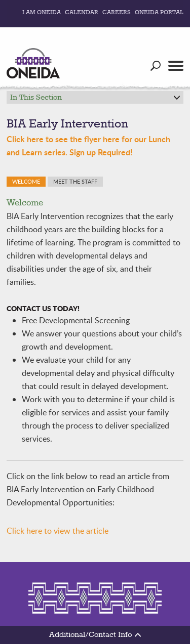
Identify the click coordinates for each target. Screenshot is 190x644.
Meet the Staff (75, 181)
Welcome (26, 181)
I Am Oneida (42, 13)
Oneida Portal (159, 13)
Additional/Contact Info (95, 635)
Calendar (82, 13)
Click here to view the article (58, 531)
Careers (117, 13)
